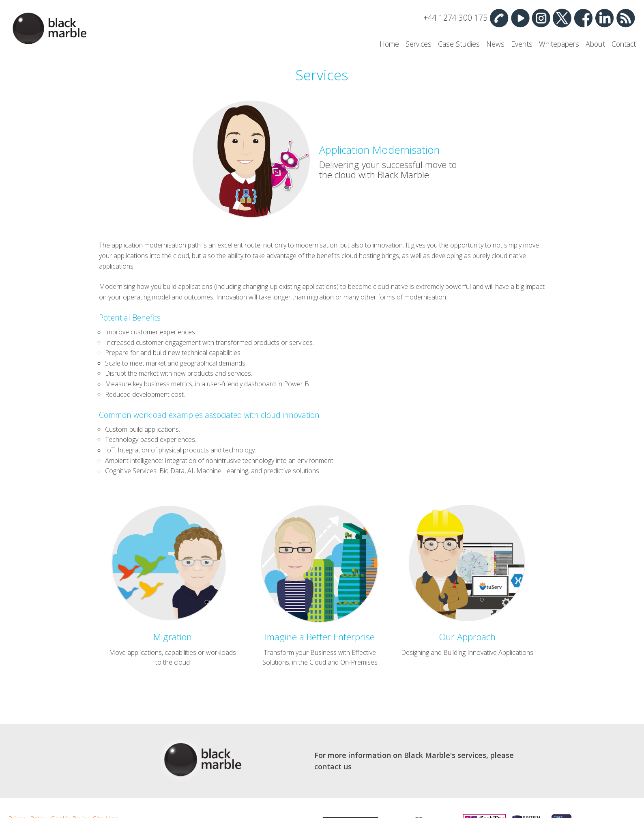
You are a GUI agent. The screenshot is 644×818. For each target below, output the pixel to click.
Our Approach (467, 637)
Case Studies (459, 44)
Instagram (541, 18)
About (595, 44)
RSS (625, 18)
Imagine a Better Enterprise (320, 637)
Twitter (562, 18)
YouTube (520, 18)
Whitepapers (559, 44)
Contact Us (499, 18)
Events (522, 44)
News (495, 44)
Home (389, 44)
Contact (624, 44)
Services (419, 44)
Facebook (583, 18)
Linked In (604, 18)
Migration (173, 637)
